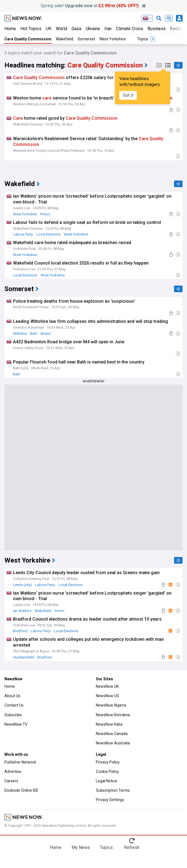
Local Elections (48, 234)
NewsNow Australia (113, 743)
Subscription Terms (113, 790)
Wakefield (64, 39)
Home (10, 29)
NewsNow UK (107, 686)
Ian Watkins (22, 611)
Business (157, 29)
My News (81, 847)
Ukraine (93, 29)
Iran (108, 29)
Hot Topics (31, 29)
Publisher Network (20, 762)
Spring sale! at (90, 6)
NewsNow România (113, 715)
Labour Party (23, 234)
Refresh (132, 847)
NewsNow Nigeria (111, 705)
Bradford (20, 631)
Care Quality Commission (28, 39)
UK (49, 29)
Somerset (86, 39)
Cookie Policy (107, 772)
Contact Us (14, 705)
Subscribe (13, 715)
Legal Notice (106, 781)
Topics (106, 847)
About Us (12, 696)
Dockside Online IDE (21, 790)
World (61, 29)
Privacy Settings (110, 800)
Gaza (76, 29)
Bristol (46, 334)
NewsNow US (107, 696)
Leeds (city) (22, 585)
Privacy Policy (108, 762)
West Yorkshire (113, 39)
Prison (45, 214)
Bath (34, 334)
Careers (11, 781)
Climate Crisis (130, 29)
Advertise (13, 772)
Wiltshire (20, 334)
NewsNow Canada (112, 734)
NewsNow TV (16, 724)
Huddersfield (23, 657)
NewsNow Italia (109, 724)
